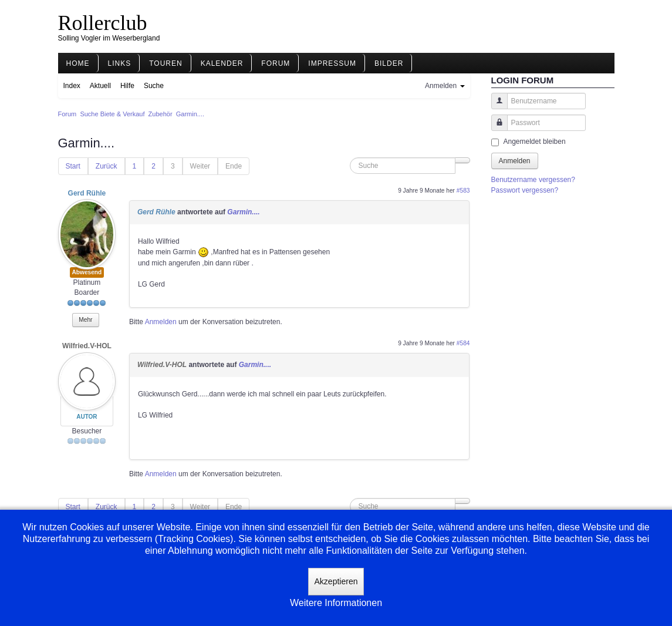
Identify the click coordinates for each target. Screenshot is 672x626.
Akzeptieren (336, 581)
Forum (276, 63)
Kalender (222, 63)
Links (120, 63)
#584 (463, 343)
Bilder (389, 63)
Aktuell (100, 86)
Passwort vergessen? (525, 190)
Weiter (200, 166)
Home (78, 63)
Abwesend (87, 272)
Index (72, 86)
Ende (234, 166)
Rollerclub (103, 23)
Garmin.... (243, 212)
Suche (154, 86)
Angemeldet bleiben (535, 142)
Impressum (332, 63)
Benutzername (495, 107)
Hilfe (127, 86)
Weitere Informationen (336, 603)
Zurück (107, 166)
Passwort (495, 128)
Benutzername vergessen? (533, 180)
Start (73, 166)
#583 (463, 191)
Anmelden (161, 322)
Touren (166, 63)
